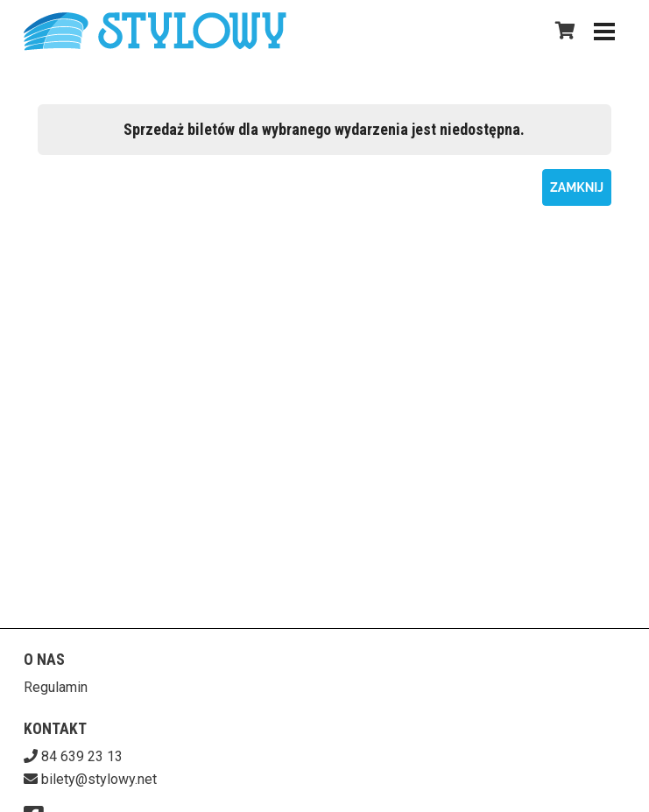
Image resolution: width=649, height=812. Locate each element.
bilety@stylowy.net (99, 779)
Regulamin (56, 687)
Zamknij (577, 187)
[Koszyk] (562, 31)
